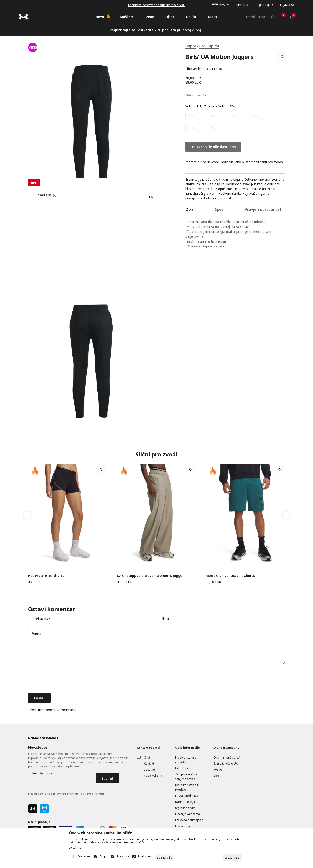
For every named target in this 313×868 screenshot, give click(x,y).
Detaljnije (75, 848)
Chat (147, 757)
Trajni (104, 857)
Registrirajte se (265, 5)
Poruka (36, 633)
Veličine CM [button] (226, 106)
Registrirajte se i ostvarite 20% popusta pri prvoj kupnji (156, 30)
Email (166, 619)
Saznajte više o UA (226, 764)
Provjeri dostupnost (263, 209)
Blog (217, 776)
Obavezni (84, 857)
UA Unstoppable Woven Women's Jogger (150, 576)
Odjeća (191, 46)
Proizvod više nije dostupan (213, 147)
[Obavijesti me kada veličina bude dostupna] (193, 116)
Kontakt (149, 764)
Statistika (123, 857)
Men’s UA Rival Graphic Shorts (230, 576)
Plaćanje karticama (187, 814)
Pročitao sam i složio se (66, 794)
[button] (282, 63)
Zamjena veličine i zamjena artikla (187, 777)
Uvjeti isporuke (185, 808)
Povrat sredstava (187, 796)
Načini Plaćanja (185, 802)
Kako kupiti (182, 768)
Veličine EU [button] (193, 106)
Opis (189, 209)
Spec (219, 209)
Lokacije (149, 770)
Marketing (145, 857)
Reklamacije (183, 826)
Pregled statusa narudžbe (186, 760)
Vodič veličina (153, 776)
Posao (218, 770)
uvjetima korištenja (67, 794)
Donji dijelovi (209, 46)
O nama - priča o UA (227, 757)
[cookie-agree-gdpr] (232, 857)
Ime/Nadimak (41, 619)
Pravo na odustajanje (189, 820)
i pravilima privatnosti (92, 794)
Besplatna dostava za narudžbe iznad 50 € (156, 5)
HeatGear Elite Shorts (46, 576)
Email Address (42, 773)
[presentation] (64, 679)
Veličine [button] (210, 106)
